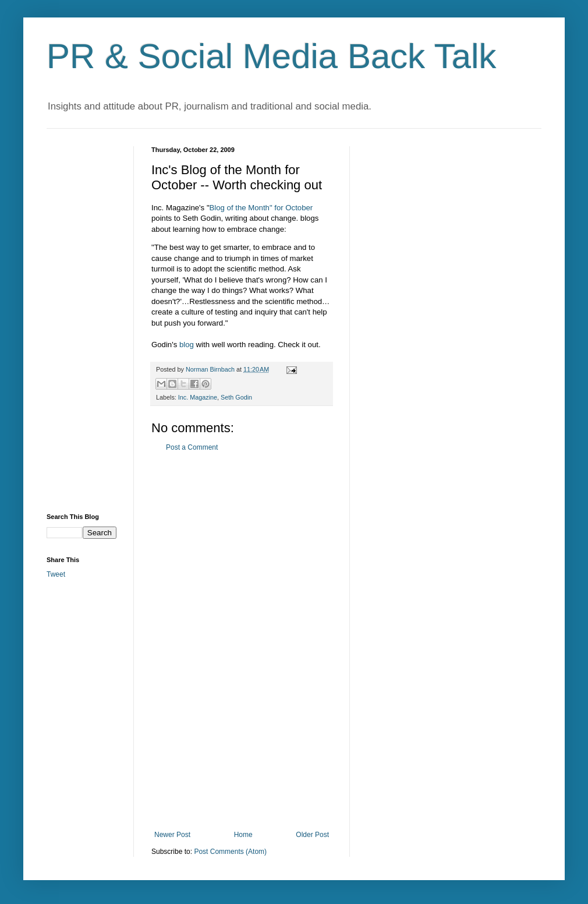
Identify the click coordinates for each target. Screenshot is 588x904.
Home (243, 835)
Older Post (312, 835)
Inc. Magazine (198, 397)
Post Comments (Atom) (230, 852)
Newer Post (172, 835)
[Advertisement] (242, 641)
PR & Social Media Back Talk (272, 56)
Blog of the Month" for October (261, 208)
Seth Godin (236, 397)
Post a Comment (192, 447)
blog (187, 345)
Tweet (56, 574)
